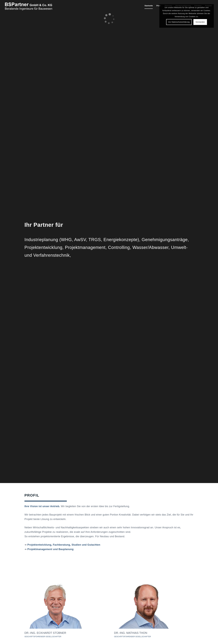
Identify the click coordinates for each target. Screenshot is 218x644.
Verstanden (200, 22)
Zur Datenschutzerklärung (179, 22)
